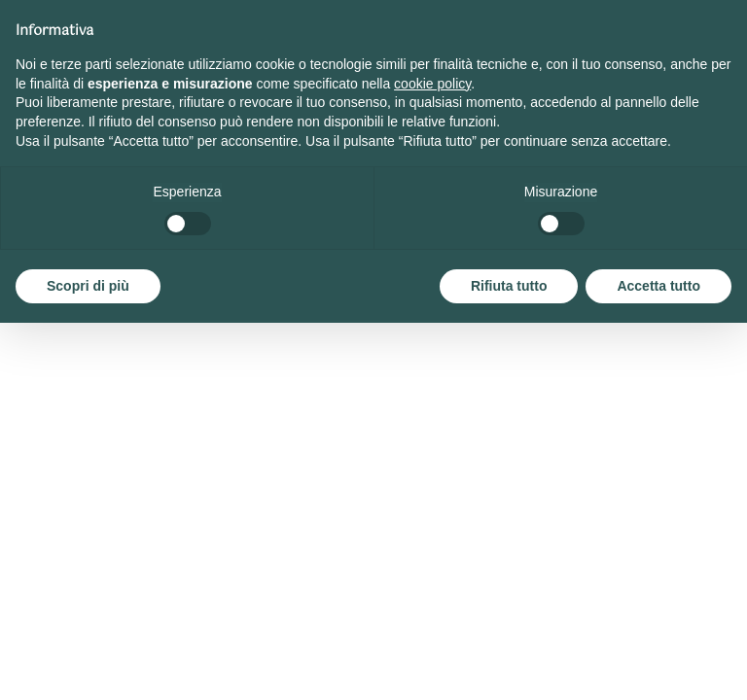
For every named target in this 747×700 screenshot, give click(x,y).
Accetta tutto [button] (658, 286)
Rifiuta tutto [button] (509, 286)
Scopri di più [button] (88, 286)
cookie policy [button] (432, 84)
